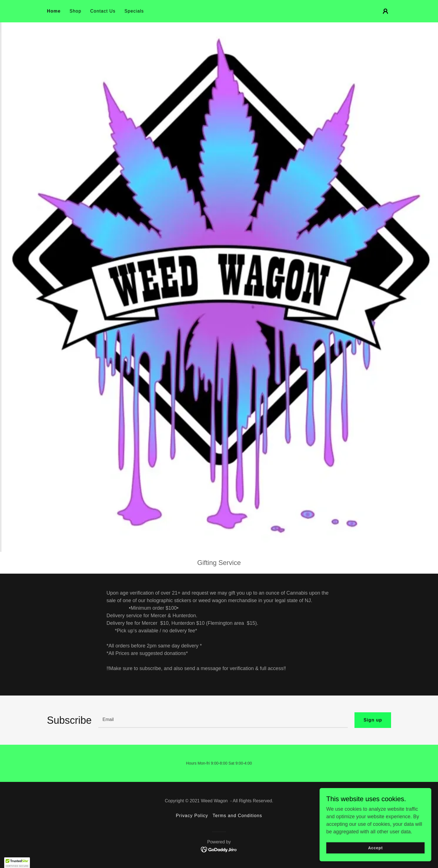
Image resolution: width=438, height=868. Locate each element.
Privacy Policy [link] (192, 816)
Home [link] (54, 11)
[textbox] (223, 720)
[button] (385, 11)
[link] (219, 849)
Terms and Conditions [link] (237, 816)
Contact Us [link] (103, 11)
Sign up (373, 720)
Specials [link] (134, 11)
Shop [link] (75, 11)
